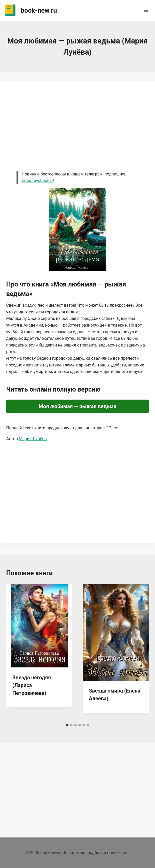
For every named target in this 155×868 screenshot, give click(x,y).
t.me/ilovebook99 (38, 181)
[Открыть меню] (146, 10)
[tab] (67, 725)
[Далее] (139, 652)
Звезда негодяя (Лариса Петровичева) (32, 685)
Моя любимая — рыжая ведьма (78, 406)
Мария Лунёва (33, 439)
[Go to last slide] (16, 652)
